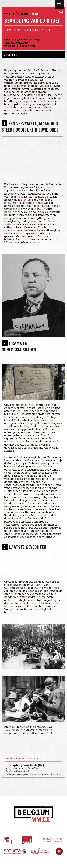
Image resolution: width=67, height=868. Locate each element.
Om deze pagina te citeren (22, 45)
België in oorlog (19, 14)
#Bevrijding (11, 55)
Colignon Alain (21, 39)
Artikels (37, 14)
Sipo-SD (26, 200)
